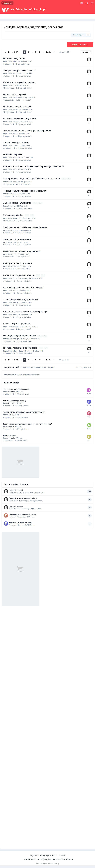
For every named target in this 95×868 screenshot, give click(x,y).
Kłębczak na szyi (16, 490)
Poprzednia (13, 52)
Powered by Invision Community (47, 864)
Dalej (49, 52)
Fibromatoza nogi (16, 506)
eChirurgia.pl (37, 9)
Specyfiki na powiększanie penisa (17, 389)
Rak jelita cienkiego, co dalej (15, 401)
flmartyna (12, 403)
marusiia (11, 438)
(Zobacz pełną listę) (83, 367)
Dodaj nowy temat (80, 44)
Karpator (11, 391)
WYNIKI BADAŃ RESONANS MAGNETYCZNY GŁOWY (24, 412)
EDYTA (11, 415)
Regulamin (34, 855)
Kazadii (11, 426)
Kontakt (63, 855)
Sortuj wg (86, 52)
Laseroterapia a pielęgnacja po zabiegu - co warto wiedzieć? (28, 424)
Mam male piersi (10, 436)
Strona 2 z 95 (65, 52)
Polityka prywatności (49, 855)
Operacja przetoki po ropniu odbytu (23, 498)
